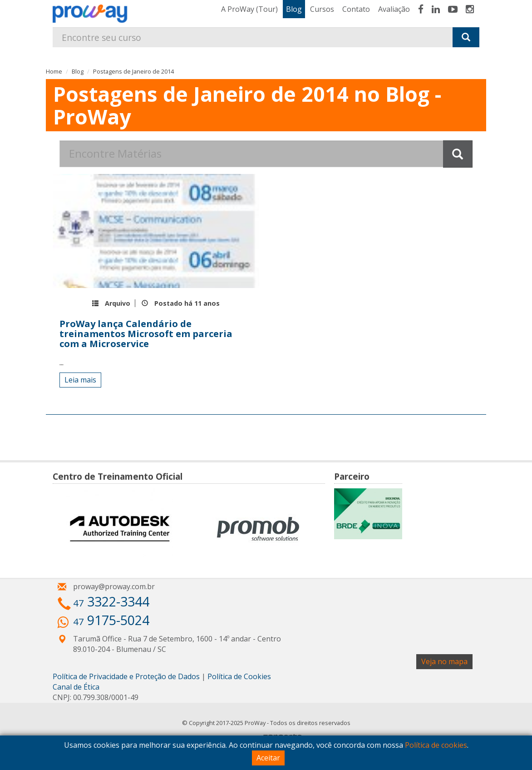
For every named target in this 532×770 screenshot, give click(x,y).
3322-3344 (111, 601)
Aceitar (268, 758)
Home (54, 71)
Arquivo (118, 303)
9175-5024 (111, 620)
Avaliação (394, 9)
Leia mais (80, 380)
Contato (356, 9)
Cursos (322, 9)
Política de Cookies (239, 676)
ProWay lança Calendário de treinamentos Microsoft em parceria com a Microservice (146, 334)
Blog (294, 9)
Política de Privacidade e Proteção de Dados (126, 676)
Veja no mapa (444, 661)
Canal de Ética (76, 687)
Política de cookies (436, 745)
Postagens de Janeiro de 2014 (133, 71)
